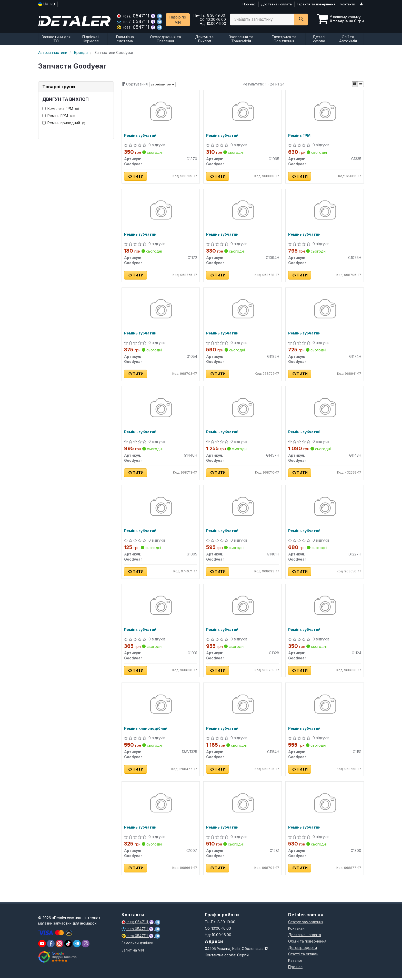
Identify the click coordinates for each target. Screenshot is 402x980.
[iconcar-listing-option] (361, 84)
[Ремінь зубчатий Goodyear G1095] (243, 112)
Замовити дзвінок (137, 945)
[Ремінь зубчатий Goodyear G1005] (161, 508)
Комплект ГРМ (61, 108)
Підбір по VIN (178, 20)
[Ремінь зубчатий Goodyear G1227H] (325, 508)
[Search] (301, 20)
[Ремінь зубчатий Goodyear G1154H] (243, 707)
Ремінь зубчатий (140, 136)
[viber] (51, 946)
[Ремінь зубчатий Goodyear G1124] (325, 607)
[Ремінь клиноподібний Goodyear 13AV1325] (161, 707)
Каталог (295, 963)
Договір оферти (303, 950)
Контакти (348, 4)
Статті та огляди (303, 956)
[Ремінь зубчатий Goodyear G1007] (161, 806)
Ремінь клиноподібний (146, 730)
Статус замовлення (306, 924)
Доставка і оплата (276, 4)
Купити (136, 176)
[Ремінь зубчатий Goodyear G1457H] (243, 409)
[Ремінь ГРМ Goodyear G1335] (325, 112)
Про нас (249, 4)
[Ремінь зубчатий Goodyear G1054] (161, 310)
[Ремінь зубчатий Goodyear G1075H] (325, 211)
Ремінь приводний (64, 123)
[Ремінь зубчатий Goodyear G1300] (325, 806)
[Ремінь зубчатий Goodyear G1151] (325, 707)
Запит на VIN (133, 952)
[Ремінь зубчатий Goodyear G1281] (243, 806)
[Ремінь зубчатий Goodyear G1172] (161, 211)
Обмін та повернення (307, 943)
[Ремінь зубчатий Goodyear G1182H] (243, 310)
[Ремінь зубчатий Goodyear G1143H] (325, 409)
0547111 (134, 16)
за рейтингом (163, 84)
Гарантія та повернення (316, 4)
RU (53, 4)
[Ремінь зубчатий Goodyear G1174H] (325, 310)
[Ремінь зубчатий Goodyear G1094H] (243, 211)
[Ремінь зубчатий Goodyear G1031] (161, 607)
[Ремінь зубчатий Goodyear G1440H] (161, 409)
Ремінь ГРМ (59, 116)
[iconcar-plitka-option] (355, 84)
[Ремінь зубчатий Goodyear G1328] (243, 607)
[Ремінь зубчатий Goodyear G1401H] (243, 508)
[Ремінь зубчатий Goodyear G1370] (161, 112)
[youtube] (42, 946)
